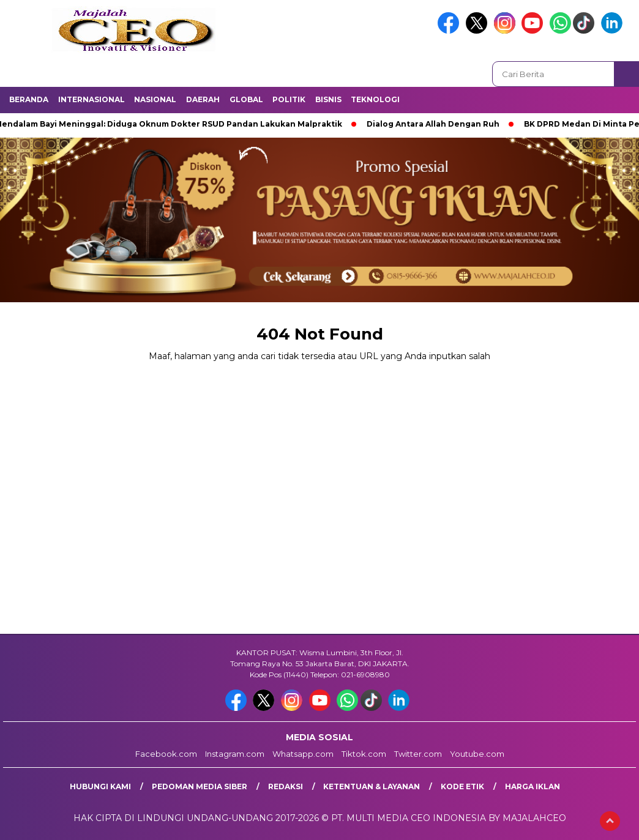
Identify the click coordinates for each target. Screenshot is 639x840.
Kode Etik (462, 786)
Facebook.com (166, 754)
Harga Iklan (532, 786)
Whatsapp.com (303, 754)
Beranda (29, 99)
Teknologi (375, 99)
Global (246, 99)
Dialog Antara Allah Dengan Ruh (437, 124)
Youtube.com (477, 754)
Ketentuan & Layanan (372, 786)
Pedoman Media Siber (200, 786)
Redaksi (286, 786)
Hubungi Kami (100, 786)
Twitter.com (418, 754)
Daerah (203, 99)
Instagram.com (235, 754)
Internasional (92, 99)
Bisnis (328, 99)
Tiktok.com (364, 754)
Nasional (155, 99)
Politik (289, 99)
